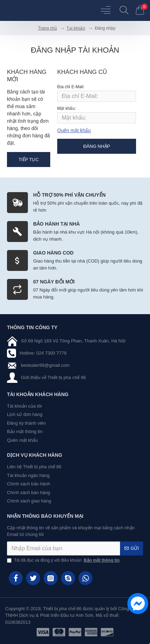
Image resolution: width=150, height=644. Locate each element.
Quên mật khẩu (74, 130)
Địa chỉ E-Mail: (71, 87)
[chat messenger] (136, 605)
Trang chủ (47, 28)
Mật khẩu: (66, 108)
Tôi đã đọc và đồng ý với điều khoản (64, 560)
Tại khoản (76, 28)
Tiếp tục (29, 160)
